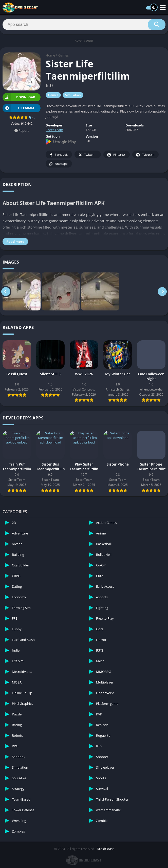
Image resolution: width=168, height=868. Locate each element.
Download (19, 97)
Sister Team (54, 130)
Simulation (73, 95)
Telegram (145, 155)
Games (63, 55)
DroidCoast (105, 849)
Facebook (58, 155)
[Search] (84, 25)
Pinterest (116, 155)
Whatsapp (58, 164)
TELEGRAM (18, 108)
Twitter (86, 155)
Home (50, 55)
